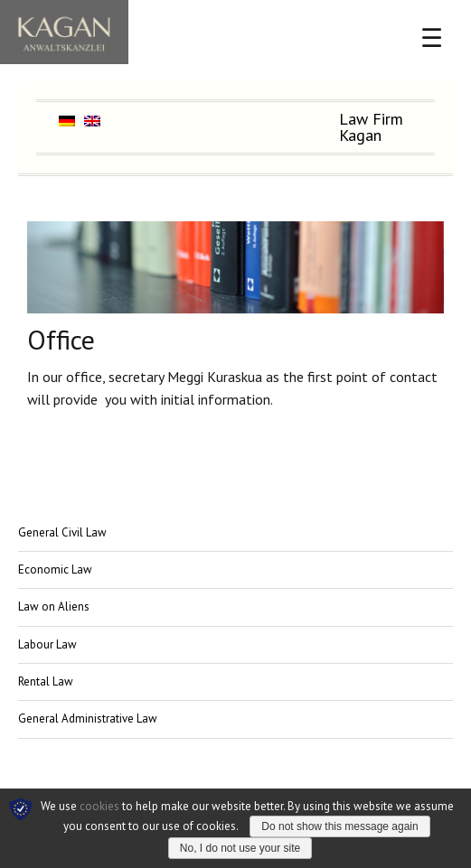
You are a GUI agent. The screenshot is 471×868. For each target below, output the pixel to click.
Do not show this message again (339, 826)
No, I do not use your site (240, 848)
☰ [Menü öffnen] (432, 38)
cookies (99, 806)
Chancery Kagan (64, 32)
